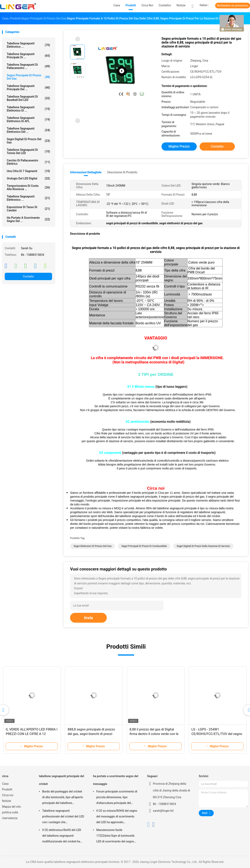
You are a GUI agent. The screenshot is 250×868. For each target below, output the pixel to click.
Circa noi (8, 795)
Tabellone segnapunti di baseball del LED (28, 98)
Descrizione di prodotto (122, 172)
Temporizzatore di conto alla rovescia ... (28, 187)
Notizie (7, 801)
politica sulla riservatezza (10, 815)
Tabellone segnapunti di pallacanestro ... (28, 66)
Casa (5, 784)
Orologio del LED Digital (28, 178)
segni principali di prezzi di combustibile (144, 546)
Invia (88, 618)
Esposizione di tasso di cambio (28, 209)
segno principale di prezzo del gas (28, 77)
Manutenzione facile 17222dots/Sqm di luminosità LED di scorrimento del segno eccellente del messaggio (115, 836)
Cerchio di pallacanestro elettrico (28, 162)
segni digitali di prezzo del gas (28, 141)
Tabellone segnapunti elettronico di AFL (28, 119)
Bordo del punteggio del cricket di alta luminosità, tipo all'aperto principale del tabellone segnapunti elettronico (63, 798)
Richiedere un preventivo (233, 6)
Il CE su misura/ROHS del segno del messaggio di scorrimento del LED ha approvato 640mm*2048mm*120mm (117, 817)
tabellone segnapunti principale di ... (28, 56)
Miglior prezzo (179, 146)
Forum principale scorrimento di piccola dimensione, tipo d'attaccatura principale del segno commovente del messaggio (117, 798)
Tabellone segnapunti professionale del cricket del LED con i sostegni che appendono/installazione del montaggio (63, 817)
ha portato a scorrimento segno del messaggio (116, 780)
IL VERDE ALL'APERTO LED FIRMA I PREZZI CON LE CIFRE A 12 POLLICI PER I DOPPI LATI (32, 734)
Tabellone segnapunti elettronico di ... (28, 109)
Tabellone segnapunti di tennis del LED (28, 151)
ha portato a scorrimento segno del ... (28, 219)
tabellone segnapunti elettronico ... (28, 45)
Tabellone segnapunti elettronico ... (28, 198)
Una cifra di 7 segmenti (28, 171)
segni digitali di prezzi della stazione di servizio (203, 546)
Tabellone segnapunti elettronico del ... (28, 130)
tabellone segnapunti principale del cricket (61, 780)
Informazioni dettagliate (86, 172)
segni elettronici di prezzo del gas (93, 546)
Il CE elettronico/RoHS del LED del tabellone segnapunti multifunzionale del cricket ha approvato (62, 836)
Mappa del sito (11, 807)
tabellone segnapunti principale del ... (28, 88)
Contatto (28, 276)
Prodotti (7, 789)
